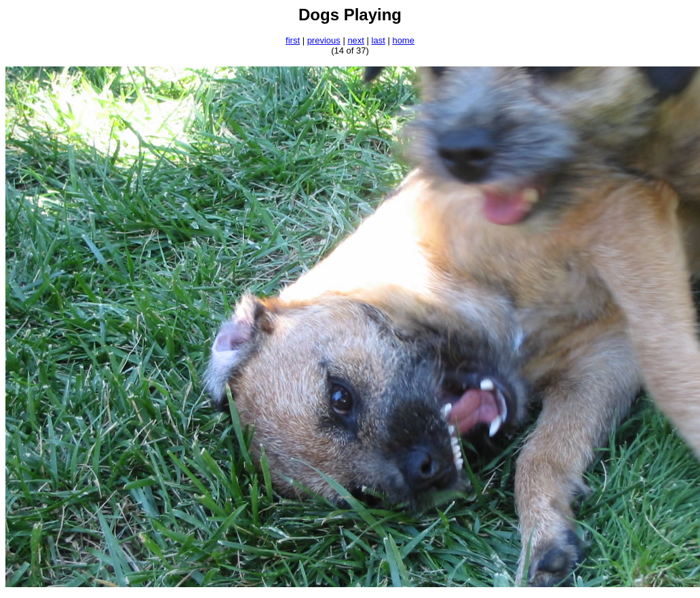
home (403, 40)
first (293, 40)
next (356, 40)
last (378, 40)
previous (324, 40)
